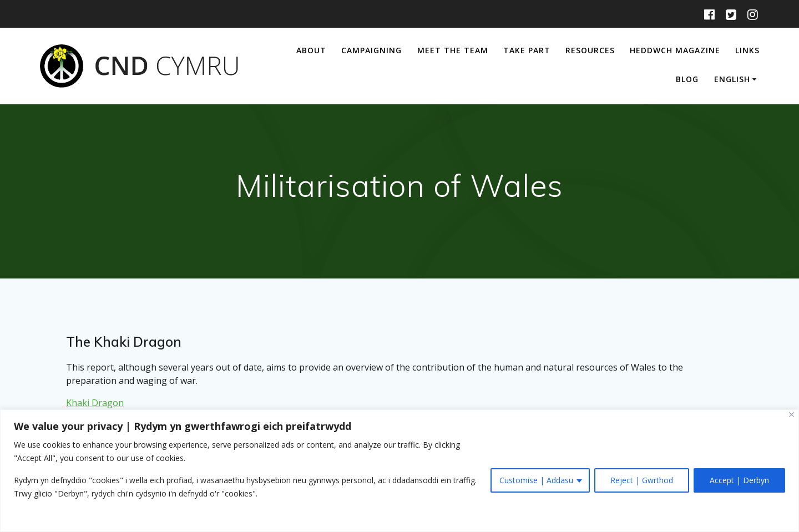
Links (747, 50)
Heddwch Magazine (675, 50)
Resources (590, 50)
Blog (687, 79)
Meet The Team (453, 50)
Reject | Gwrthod (642, 480)
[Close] (792, 415)
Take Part (527, 50)
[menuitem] (737, 80)
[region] (399, 471)
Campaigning (371, 50)
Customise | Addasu (536, 480)
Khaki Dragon (95, 403)
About (311, 50)
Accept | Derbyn (739, 480)
